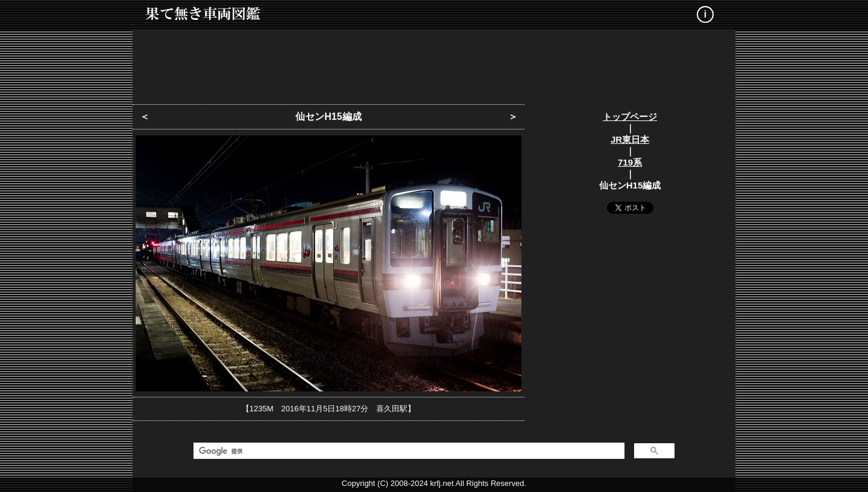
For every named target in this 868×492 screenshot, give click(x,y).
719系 (630, 162)
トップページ (630, 117)
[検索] (408, 451)
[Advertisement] (434, 63)
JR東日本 (630, 139)
